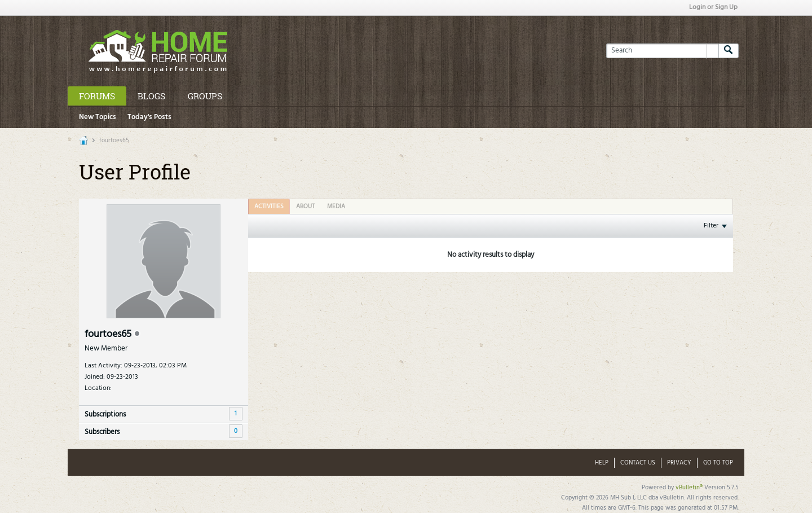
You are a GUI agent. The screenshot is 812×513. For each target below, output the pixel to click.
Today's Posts (149, 117)
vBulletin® (689, 488)
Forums (97, 96)
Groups (205, 96)
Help (602, 463)
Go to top (718, 463)
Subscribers (102, 432)
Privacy (679, 463)
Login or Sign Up (713, 7)
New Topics (98, 117)
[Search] (662, 51)
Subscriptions (105, 415)
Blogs (151, 96)
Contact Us (638, 463)
